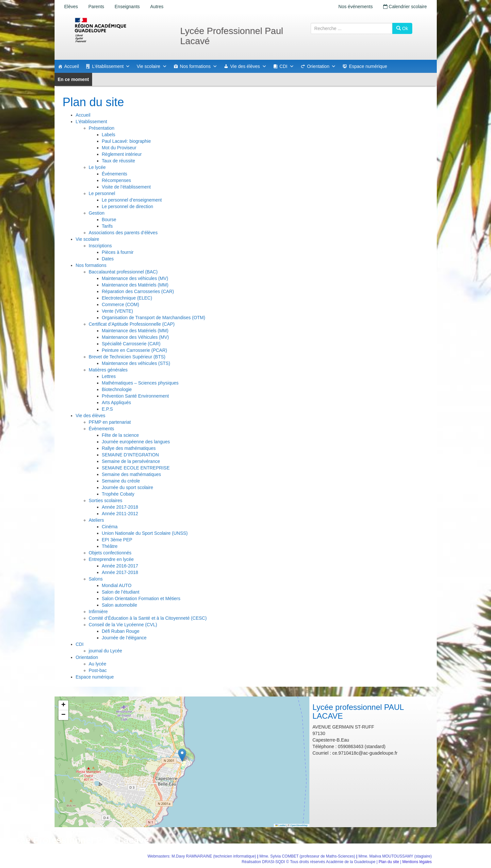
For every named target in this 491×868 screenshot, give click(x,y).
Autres (157, 7)
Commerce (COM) (121, 304)
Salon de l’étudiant (121, 592)
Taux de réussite (119, 161)
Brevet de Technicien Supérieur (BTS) (127, 357)
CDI (287, 66)
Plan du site (389, 862)
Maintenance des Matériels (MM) (135, 285)
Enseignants (127, 7)
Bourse (109, 220)
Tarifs (107, 226)
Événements (115, 174)
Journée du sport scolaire (128, 487)
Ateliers (97, 520)
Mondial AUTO (117, 585)
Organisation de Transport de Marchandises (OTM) (154, 318)
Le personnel (102, 193)
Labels (109, 135)
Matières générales (108, 370)
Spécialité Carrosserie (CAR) (131, 344)
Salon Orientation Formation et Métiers (141, 598)
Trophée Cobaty (118, 494)
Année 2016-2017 (120, 566)
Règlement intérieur (122, 154)
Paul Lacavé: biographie (126, 141)
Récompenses (117, 180)
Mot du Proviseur (119, 148)
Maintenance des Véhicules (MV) (135, 337)
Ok (402, 28)
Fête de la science (121, 435)
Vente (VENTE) (118, 311)
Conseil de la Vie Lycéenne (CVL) (123, 625)
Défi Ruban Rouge (121, 631)
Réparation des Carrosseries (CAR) (138, 291)
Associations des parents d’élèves (123, 233)
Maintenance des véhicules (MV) (135, 278)
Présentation (102, 128)
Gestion (97, 213)
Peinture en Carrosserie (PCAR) (135, 350)
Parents (96, 7)
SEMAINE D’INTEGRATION (131, 455)
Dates (108, 259)
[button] (182, 755)
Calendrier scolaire (405, 7)
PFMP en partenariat (110, 422)
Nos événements (356, 7)
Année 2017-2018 (120, 507)
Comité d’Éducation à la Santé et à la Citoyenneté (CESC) (148, 618)
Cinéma (110, 527)
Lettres (109, 376)
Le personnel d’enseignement (132, 200)
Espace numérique (368, 66)
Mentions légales (417, 862)
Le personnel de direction (128, 206)
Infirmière (98, 612)
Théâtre (110, 546)
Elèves (71, 7)
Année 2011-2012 (120, 514)
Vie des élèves (248, 66)
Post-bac (98, 670)
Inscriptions (100, 246)
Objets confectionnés (110, 553)
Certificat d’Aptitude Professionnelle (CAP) (132, 324)
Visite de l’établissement (126, 187)
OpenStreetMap (299, 825)
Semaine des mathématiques (131, 474)
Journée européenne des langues (136, 442)
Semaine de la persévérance (131, 461)
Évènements (102, 429)
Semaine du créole (121, 481)
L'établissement (111, 66)
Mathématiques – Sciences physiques (140, 383)
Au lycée (98, 664)
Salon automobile (120, 605)
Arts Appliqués (117, 402)
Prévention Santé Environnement (135, 396)
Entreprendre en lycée (111, 559)
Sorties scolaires (106, 500)
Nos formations (199, 66)
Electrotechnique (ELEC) (127, 298)
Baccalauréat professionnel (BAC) (123, 272)
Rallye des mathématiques (129, 448)
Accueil (72, 66)
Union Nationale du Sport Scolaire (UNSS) (145, 533)
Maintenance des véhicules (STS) (136, 363)
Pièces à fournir (118, 252)
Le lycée (97, 167)
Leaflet (281, 825)
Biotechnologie (117, 389)
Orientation (321, 66)
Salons (96, 579)
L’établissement (92, 122)
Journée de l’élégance (124, 638)
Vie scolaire (152, 66)
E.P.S (107, 409)
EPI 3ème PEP (117, 540)
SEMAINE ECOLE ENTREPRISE (136, 468)
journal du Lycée (106, 651)
